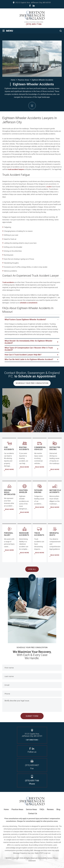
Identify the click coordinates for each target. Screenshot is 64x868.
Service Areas (31, 809)
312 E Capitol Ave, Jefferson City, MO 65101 (33, 3)
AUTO (9, 457)
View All (32, 569)
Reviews (50, 809)
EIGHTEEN (24, 500)
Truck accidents (8, 282)
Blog (58, 809)
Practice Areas (17, 809)
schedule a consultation (29, 303)
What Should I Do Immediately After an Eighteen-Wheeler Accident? (28, 342)
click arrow (32, 578)
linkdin (34, 6)
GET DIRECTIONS (32, 740)
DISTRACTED (55, 457)
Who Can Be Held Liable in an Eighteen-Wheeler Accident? (29, 359)
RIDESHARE (24, 543)
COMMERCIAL (24, 457)
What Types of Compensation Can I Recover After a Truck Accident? (29, 349)
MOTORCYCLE (55, 500)
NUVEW (8, 858)
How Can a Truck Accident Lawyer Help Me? (23, 355)
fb (30, 6)
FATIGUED (39, 500)
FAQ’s (42, 809)
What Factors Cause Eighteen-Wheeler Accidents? (25, 320)
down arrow (32, 106)
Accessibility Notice (45, 858)
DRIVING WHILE (9, 500)
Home (6, 809)
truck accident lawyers (16, 169)
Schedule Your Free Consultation (32, 383)
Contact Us (33, 814)
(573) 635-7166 (34, 24)
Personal (9, 543)
